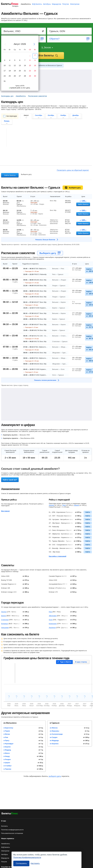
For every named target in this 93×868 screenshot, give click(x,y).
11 (10, 65)
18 (10, 71)
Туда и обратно (66, 662)
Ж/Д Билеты (37, 4)
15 (30, 65)
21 (25, 71)
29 (30, 76)
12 (15, 65)
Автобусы (47, 4)
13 (20, 65)
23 (35, 71)
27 (20, 76)
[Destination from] (24, 31)
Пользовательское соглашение (12, 833)
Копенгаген (53, 624)
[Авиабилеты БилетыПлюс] (10, 814)
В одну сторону (81, 662)
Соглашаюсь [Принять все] (21, 863)
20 (20, 71)
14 (25, 65)
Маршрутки (56, 4)
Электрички (75, 4)
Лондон (51, 505)
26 (15, 76)
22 (30, 71)
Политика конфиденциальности (12, 830)
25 (10, 76)
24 (5, 76)
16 (35, 65)
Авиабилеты (26, 4)
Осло (51, 620)
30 (35, 76)
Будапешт (5, 624)
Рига (64, 505)
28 (25, 76)
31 (5, 81)
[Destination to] (70, 31)
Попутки (66, 4)
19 (15, 71)
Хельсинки (5, 628)
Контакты (4, 826)
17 (5, 71)
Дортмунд (52, 628)
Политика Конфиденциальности (27, 857)
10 (5, 65)
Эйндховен (53, 616)
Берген (77, 505)
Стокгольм (5, 620)
